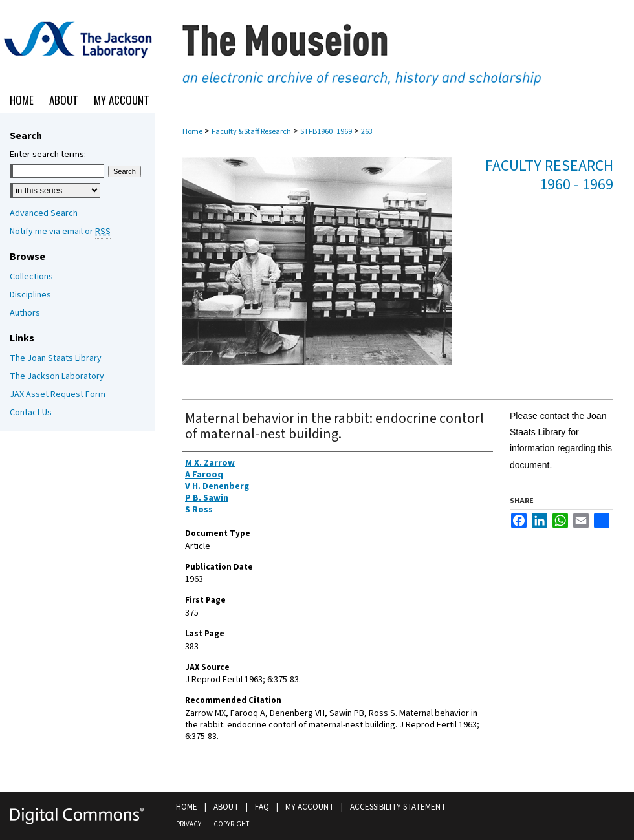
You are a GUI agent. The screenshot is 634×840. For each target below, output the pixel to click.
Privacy (189, 824)
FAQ (262, 807)
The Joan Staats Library (56, 358)
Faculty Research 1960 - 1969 (549, 175)
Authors (25, 313)
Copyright (231, 824)
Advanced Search (44, 213)
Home (192, 132)
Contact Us (31, 413)
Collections (31, 277)
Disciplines (30, 295)
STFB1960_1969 (326, 132)
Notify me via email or (60, 232)
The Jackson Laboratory (57, 376)
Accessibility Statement (398, 807)
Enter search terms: (48, 155)
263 (367, 132)
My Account (310, 807)
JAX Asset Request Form (58, 394)
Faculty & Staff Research (251, 132)
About (226, 807)
